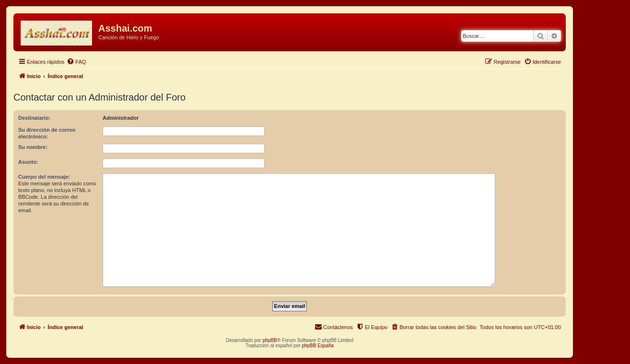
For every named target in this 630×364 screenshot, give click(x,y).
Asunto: (28, 162)
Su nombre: (33, 147)
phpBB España (318, 346)
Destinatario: (34, 118)
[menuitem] (76, 62)
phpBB (270, 340)
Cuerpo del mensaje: (44, 177)
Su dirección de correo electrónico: (47, 133)
